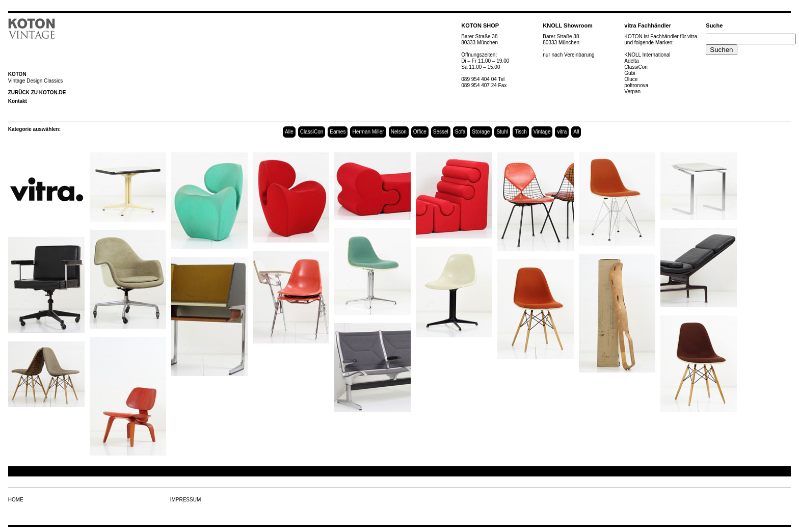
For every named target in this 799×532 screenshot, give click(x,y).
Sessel (441, 132)
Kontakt (18, 101)
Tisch (521, 132)
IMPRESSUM (186, 500)
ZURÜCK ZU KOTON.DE (37, 92)
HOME (16, 500)
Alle (289, 132)
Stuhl (502, 132)
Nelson (399, 132)
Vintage (542, 132)
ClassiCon (312, 132)
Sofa (460, 132)
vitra (562, 132)
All (576, 132)
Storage (481, 132)
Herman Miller (368, 132)
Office (420, 132)
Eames (338, 132)
